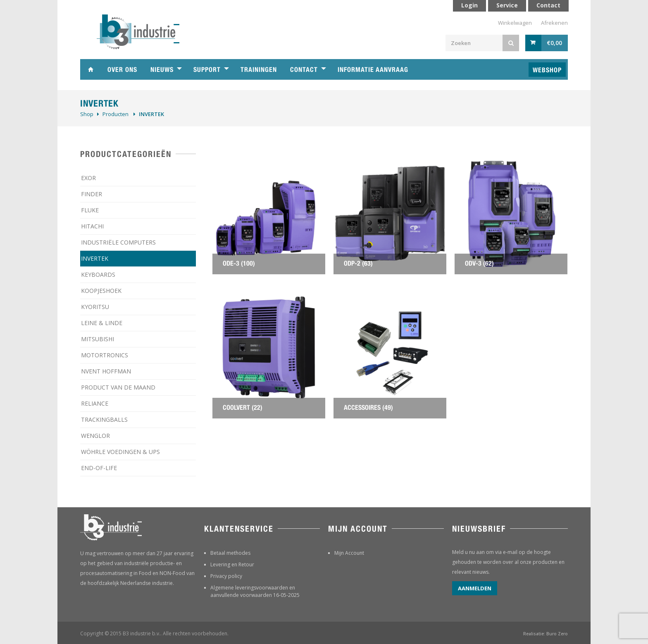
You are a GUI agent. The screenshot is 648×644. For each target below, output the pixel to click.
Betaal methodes (230, 553)
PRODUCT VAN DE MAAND (118, 387)
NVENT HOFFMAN (106, 371)
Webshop (547, 70)
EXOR (88, 178)
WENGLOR (95, 436)
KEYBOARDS (98, 274)
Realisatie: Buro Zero (546, 634)
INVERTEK (95, 258)
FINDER (92, 194)
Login (469, 5)
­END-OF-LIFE (99, 468)
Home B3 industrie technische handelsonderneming (91, 69)
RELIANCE (95, 403)
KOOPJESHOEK (101, 291)
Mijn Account (349, 553)
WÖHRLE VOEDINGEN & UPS (120, 452)
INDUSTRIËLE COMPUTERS (118, 242)
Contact (304, 70)
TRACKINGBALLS (104, 419)
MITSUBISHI (98, 339)
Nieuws (162, 70)
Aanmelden (475, 588)
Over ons (122, 70)
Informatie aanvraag (373, 70)
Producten (116, 114)
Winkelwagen (515, 23)
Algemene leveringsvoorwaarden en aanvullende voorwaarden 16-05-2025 (255, 591)
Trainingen (259, 70)
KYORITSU (95, 307)
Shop (87, 114)
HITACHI (92, 226)
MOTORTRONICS (105, 355)
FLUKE (90, 210)
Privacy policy (226, 576)
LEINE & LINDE (102, 323)
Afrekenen (554, 23)
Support (207, 70)
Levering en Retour (232, 564)
